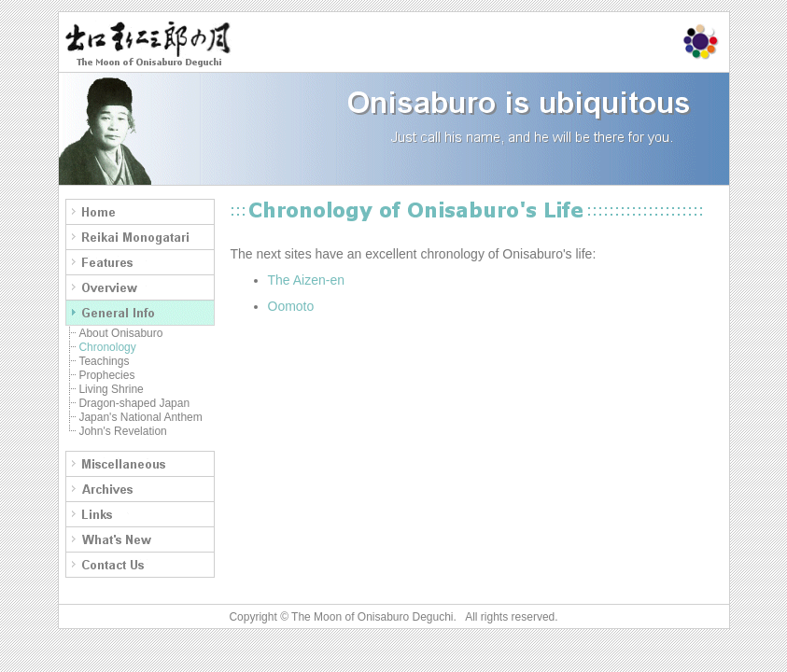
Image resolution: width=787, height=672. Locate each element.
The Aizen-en (307, 280)
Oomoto (291, 306)
